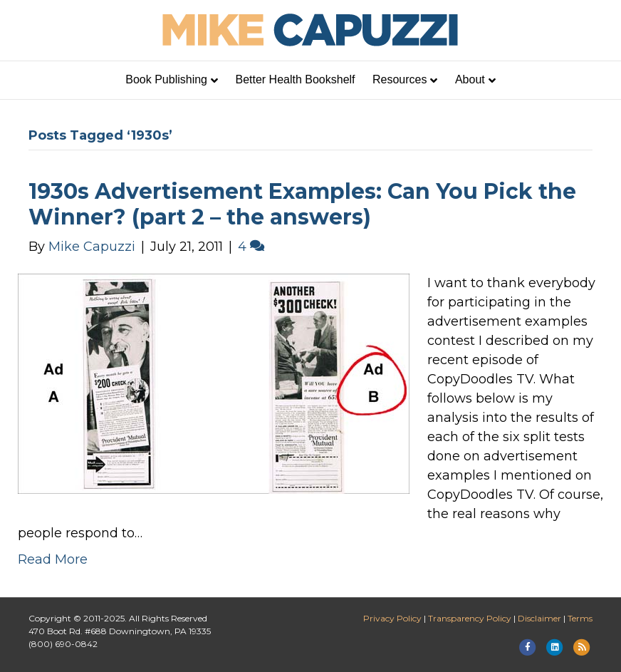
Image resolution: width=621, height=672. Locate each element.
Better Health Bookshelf (295, 79)
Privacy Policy (392, 618)
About (470, 79)
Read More (53, 559)
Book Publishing (166, 79)
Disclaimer (539, 618)
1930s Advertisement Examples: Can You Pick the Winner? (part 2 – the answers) (302, 204)
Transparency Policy (470, 618)
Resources (400, 79)
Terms (580, 618)
